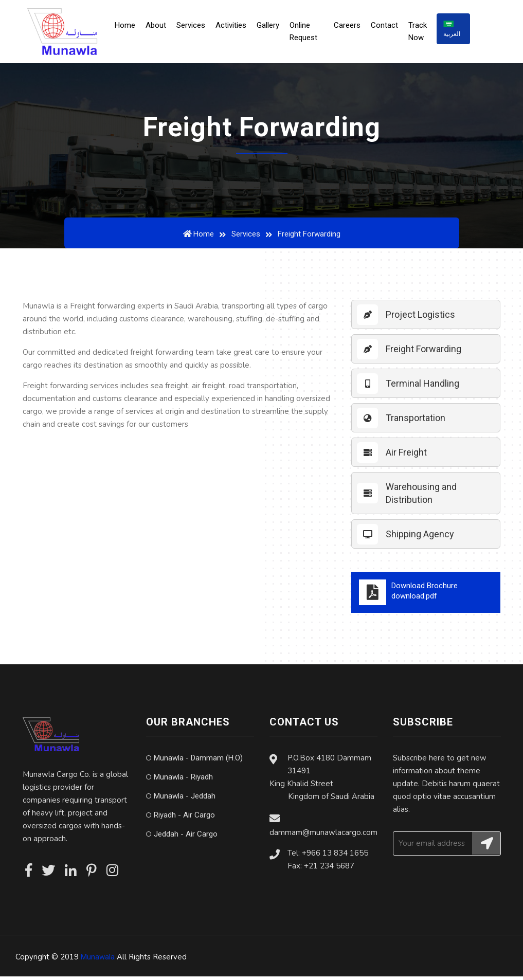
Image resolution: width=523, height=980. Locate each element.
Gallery (272, 27)
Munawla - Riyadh (183, 781)
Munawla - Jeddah (185, 800)
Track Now (420, 33)
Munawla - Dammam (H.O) (198, 761)
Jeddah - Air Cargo (186, 838)
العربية (453, 31)
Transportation (416, 421)
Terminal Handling (422, 387)
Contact (387, 27)
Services (246, 238)
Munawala (98, 960)
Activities (235, 27)
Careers (350, 27)
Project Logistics (420, 318)
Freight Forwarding (423, 352)
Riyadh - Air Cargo (184, 819)
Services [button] (195, 27)
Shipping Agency (420, 538)
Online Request (308, 33)
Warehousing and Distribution (421, 497)
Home (132, 26)
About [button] (160, 27)
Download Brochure (426, 596)
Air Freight (406, 456)
